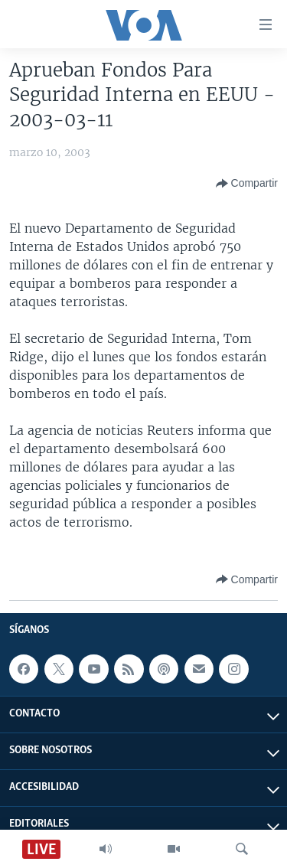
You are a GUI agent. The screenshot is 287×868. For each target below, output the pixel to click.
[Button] (247, 184)
